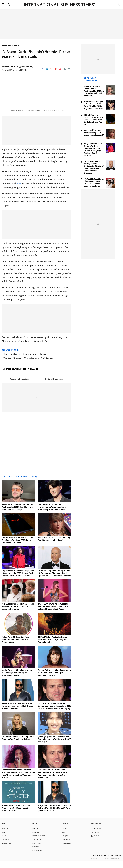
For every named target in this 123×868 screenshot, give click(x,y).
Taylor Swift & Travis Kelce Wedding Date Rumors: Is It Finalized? (94, 133)
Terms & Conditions (38, 842)
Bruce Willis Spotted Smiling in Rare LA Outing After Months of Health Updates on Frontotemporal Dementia (54, 580)
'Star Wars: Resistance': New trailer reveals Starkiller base (28, 365)
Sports (4, 842)
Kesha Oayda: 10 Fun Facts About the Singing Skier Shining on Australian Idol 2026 (17, 680)
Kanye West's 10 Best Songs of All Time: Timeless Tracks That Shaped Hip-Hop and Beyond (18, 713)
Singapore (65, 842)
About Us (35, 835)
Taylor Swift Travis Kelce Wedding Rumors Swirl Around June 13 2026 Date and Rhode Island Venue (53, 613)
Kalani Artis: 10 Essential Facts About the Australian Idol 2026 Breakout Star (16, 646)
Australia (65, 835)
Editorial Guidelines (54, 386)
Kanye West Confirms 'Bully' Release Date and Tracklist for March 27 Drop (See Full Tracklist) (54, 815)
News (4, 839)
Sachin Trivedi (10, 67)
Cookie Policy (36, 850)
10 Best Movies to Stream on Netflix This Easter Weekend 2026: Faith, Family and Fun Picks (18, 547)
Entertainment (6, 850)
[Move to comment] (69, 69)
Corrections (35, 853)
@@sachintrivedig (26, 67)
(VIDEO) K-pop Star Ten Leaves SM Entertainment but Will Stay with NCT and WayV (54, 746)
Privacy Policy (36, 846)
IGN (19, 190)
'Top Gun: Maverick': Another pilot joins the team (25, 361)
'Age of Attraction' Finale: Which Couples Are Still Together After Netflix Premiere (16, 815)
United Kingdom (67, 846)
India (63, 839)
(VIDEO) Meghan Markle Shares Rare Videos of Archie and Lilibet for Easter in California (18, 613)
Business (5, 835)
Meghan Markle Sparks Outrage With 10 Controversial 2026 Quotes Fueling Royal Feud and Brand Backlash (18, 580)
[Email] (65, 69)
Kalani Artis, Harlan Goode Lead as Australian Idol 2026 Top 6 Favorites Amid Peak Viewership (18, 514)
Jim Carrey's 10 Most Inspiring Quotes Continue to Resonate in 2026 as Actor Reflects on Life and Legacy (54, 713)
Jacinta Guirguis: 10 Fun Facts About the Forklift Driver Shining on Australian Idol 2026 (54, 680)
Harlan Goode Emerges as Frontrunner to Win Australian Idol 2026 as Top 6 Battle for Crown (53, 514)
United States (66, 850)
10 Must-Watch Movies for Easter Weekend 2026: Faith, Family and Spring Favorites (52, 646)
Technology (6, 846)
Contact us (35, 839)
